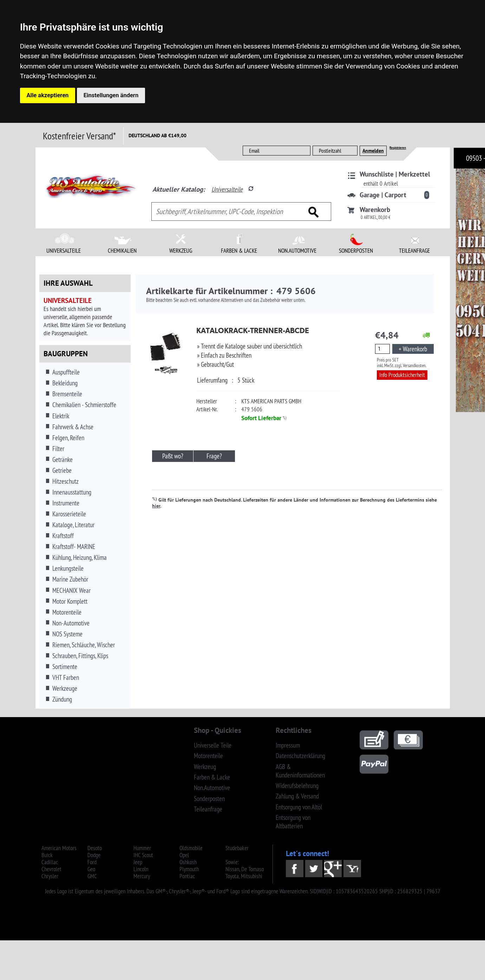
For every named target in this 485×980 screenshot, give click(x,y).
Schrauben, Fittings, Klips (80, 656)
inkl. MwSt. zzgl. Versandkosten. (402, 365)
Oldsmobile (191, 848)
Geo (91, 869)
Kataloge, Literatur (73, 525)
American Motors (59, 848)
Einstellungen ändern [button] (111, 95)
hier (156, 506)
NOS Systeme (67, 634)
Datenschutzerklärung (300, 756)
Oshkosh (188, 862)
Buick (47, 855)
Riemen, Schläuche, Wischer (84, 645)
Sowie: (232, 862)
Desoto (95, 848)
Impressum (288, 745)
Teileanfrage (208, 809)
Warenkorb (375, 210)
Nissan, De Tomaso (245, 869)
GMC (92, 876)
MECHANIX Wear (71, 590)
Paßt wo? (173, 456)
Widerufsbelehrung (297, 786)
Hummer (142, 848)
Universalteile (227, 189)
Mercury (142, 876)
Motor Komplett (70, 601)
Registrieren (398, 148)
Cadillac (50, 862)
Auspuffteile (66, 372)
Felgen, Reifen (68, 438)
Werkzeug (205, 767)
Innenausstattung (72, 492)
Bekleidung (65, 383)
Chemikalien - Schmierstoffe (84, 405)
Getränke (63, 459)
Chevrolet (51, 869)
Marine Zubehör (70, 579)
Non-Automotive (71, 623)
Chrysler (50, 876)
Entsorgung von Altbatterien (293, 822)
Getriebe (62, 470)
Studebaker (237, 848)
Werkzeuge (65, 688)
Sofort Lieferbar (261, 418)
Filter (58, 449)
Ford (92, 862)
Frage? (214, 456)
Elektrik (61, 416)
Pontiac (187, 876)
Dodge (94, 855)
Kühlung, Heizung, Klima (80, 557)
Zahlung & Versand (297, 796)
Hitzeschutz (65, 481)
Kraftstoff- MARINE (74, 547)
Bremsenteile (67, 394)
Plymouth (189, 869)
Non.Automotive (212, 788)
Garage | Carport (383, 195)
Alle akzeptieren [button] (48, 95)
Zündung (62, 699)
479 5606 (252, 409)
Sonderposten (209, 799)
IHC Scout (143, 855)
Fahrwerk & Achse (73, 427)
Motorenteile (67, 612)
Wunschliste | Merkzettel (395, 174)
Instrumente (66, 503)
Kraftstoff (63, 536)
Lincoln (141, 869)
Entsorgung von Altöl (299, 807)
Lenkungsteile (68, 568)
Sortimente (65, 667)
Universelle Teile (213, 745)
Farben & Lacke (212, 777)
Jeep (138, 862)
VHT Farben (66, 677)
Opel (184, 855)
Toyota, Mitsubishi (244, 876)
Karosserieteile (69, 514)
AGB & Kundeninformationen (300, 771)
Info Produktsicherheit (402, 375)
